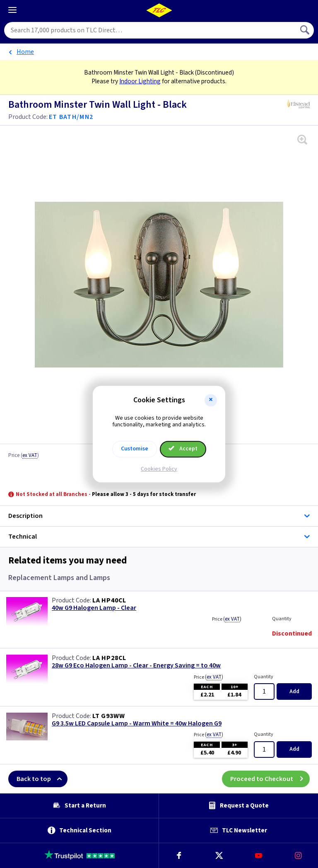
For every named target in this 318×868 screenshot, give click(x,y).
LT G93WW (108, 716)
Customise (135, 449)
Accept (183, 449)
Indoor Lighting (140, 81)
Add (294, 691)
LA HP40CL (109, 600)
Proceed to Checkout (270, 779)
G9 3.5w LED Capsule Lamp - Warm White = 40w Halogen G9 (137, 724)
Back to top (42, 779)
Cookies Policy (159, 469)
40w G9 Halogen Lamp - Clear (94, 608)
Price (24, 456)
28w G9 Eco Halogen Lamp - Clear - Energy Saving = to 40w (136, 666)
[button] (211, 400)
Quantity (282, 619)
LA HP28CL (109, 658)
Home (25, 52)
